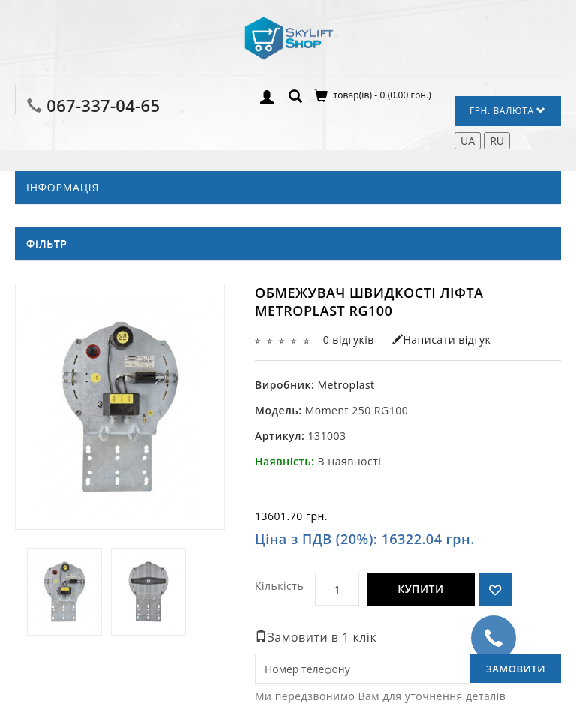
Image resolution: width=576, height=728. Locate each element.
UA (468, 141)
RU (497, 141)
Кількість (279, 586)
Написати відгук (441, 340)
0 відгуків (349, 340)
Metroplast (346, 385)
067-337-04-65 (103, 105)
